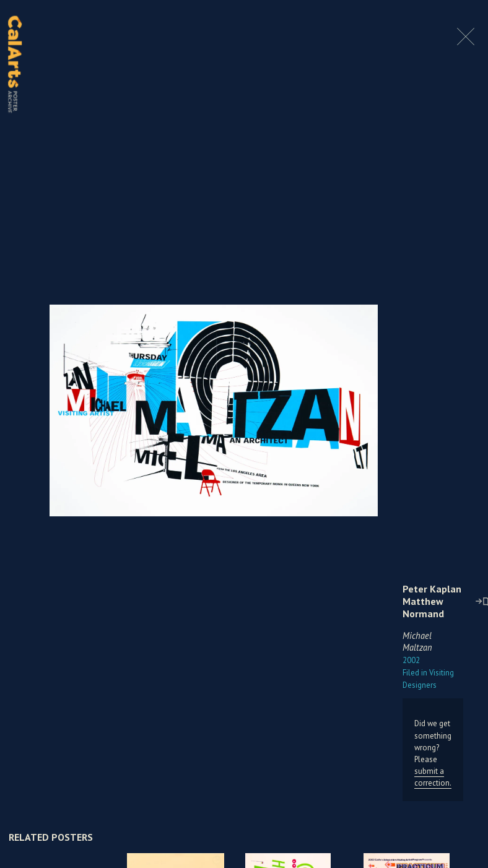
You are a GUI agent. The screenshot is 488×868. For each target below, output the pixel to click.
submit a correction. (433, 777)
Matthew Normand (423, 607)
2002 (411, 660)
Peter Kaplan (432, 589)
